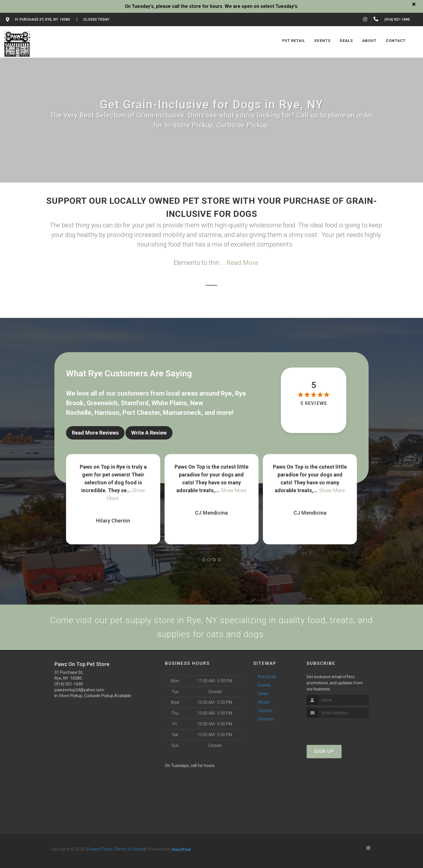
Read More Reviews (95, 433)
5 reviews (314, 404)
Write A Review (149, 433)
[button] (204, 560)
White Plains (169, 403)
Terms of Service (130, 849)
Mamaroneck (182, 413)
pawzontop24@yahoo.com (79, 690)
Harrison (107, 413)
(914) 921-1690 (69, 684)
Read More (242, 263)
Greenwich (102, 403)
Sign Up (324, 751)
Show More (234, 490)
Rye (226, 393)
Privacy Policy (99, 849)
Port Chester (141, 413)
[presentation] (338, 729)
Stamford (135, 403)
